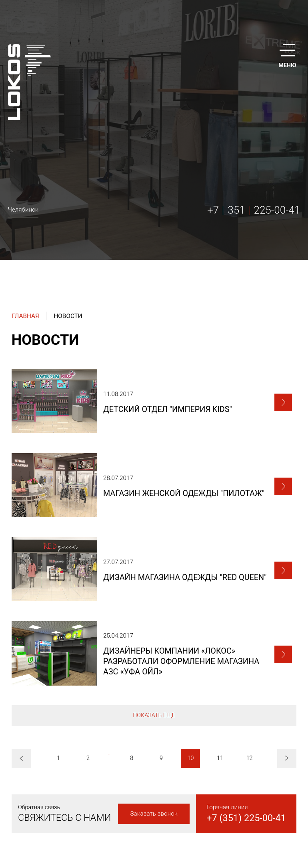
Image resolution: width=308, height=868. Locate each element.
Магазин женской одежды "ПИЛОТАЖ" (184, 493)
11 (220, 758)
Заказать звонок (154, 814)
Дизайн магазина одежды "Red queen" (185, 577)
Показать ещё (154, 715)
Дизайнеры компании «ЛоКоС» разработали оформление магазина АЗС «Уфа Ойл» (181, 661)
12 (250, 758)
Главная (25, 316)
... (110, 753)
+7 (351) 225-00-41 (246, 818)
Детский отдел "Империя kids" (168, 409)
